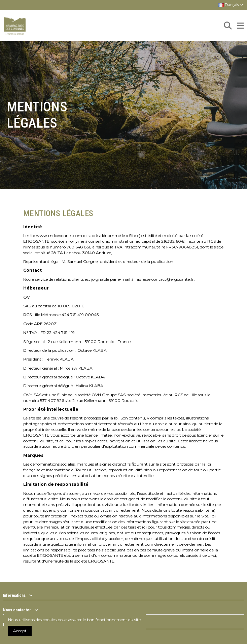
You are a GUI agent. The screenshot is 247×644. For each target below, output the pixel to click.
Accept (20, 631)
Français (231, 5)
